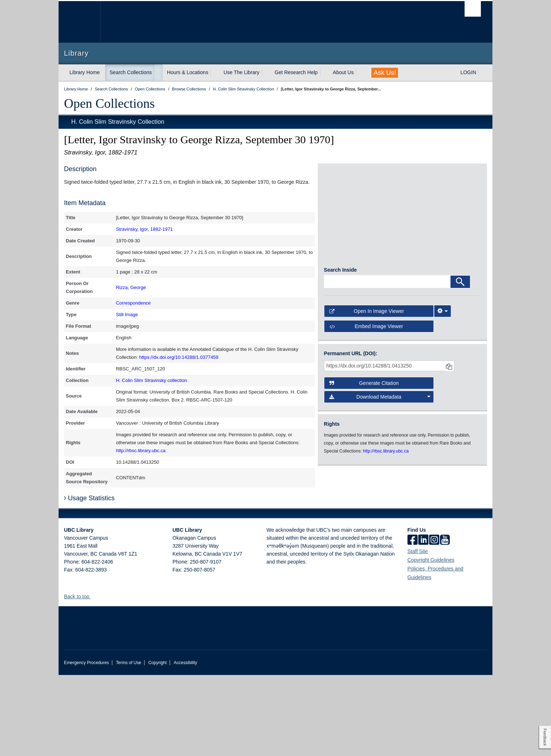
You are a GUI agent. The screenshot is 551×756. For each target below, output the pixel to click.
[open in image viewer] (402, 269)
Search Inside (340, 375)
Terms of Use (129, 744)
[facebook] (413, 621)
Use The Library (241, 72)
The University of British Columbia (79, 22)
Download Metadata (380, 502)
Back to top (80, 678)
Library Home (85, 72)
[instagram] (434, 621)
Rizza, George (131, 287)
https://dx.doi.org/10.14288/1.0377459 (179, 357)
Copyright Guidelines (431, 641)
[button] (93, 677)
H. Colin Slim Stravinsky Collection (118, 122)
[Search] (460, 387)
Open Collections (109, 103)
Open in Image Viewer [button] (367, 416)
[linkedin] (423, 621)
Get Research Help (296, 72)
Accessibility (185, 744)
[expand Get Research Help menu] (324, 73)
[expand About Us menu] (360, 73)
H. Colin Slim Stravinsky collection (152, 380)
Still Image (127, 315)
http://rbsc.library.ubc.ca (141, 451)
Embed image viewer (366, 432)
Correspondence (133, 303)
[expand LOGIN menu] (483, 73)
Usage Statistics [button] (89, 579)
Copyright (157, 744)
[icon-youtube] (445, 621)
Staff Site (418, 632)
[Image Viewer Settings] (443, 416)
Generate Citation (364, 488)
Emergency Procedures (86, 744)
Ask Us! (385, 73)
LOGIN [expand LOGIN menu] (468, 72)
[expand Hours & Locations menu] (215, 73)
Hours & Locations (188, 72)
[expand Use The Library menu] (266, 73)
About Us (343, 72)
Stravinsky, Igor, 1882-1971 (144, 229)
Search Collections (131, 72)
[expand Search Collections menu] (158, 73)
